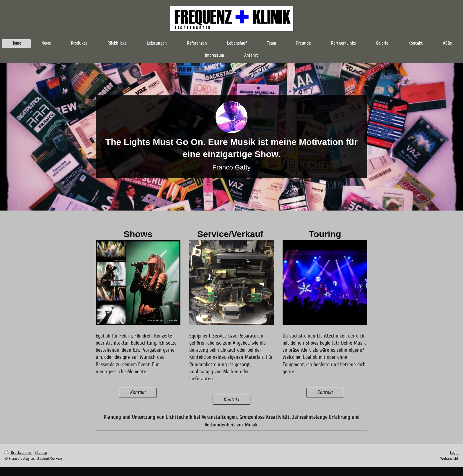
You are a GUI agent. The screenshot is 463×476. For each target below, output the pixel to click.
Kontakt (138, 392)
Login (454, 453)
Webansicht (449, 458)
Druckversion (18, 453)
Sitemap (41, 453)
